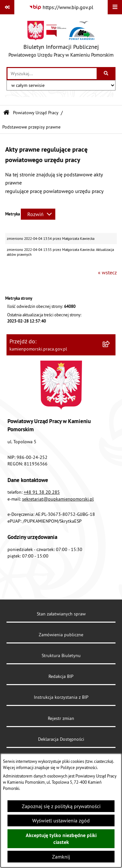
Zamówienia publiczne (61, 635)
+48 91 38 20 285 (42, 492)
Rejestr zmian (61, 718)
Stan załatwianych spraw (61, 614)
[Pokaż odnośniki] (7, 7)
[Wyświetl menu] (115, 7)
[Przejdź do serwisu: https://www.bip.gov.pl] (61, 7)
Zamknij (61, 857)
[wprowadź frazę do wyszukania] (52, 74)
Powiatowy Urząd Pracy (36, 113)
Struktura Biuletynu (61, 655)
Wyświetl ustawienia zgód (61, 820)
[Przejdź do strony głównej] (61, 41)
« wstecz (107, 272)
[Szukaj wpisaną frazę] (107, 74)
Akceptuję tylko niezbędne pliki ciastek (61, 839)
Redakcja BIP (61, 676)
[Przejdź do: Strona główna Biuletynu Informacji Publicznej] (6, 113)
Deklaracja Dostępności (61, 739)
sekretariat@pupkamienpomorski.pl (58, 499)
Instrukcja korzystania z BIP (61, 697)
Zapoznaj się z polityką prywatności (61, 806)
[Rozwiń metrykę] (38, 214)
